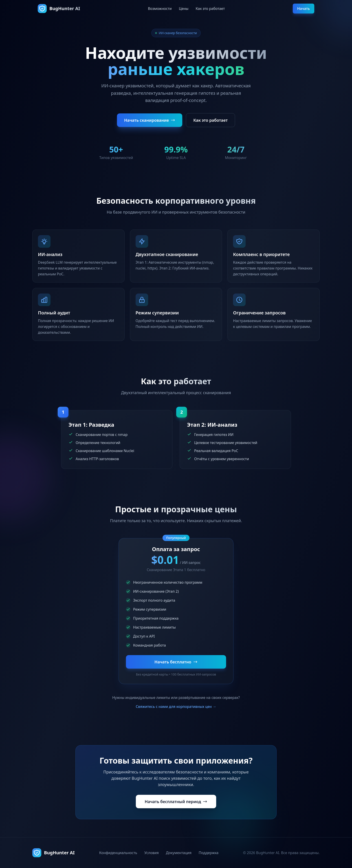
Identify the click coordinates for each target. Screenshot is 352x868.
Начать (304, 9)
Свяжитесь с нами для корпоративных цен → (176, 707)
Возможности (160, 9)
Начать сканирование (150, 120)
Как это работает (210, 9)
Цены (184, 9)
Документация (179, 853)
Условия (152, 853)
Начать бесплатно (176, 662)
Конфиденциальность (118, 853)
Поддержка (209, 853)
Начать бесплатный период (176, 802)
